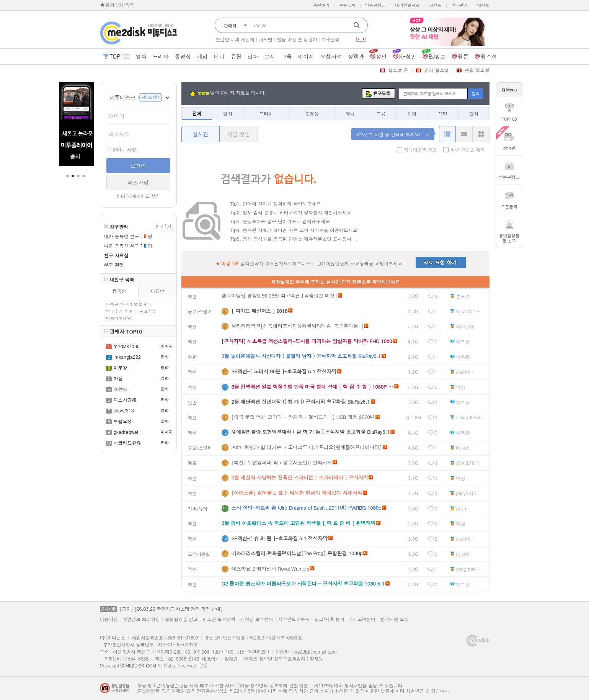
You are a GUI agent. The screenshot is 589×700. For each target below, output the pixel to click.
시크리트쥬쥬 (127, 442)
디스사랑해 (125, 400)
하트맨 (266, 39)
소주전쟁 (330, 39)
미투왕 (121, 367)
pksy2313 (124, 410)
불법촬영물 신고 (181, 619)
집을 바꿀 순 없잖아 (297, 39)
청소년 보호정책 (219, 619)
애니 (350, 114)
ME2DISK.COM (140, 665)
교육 (381, 114)
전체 (197, 113)
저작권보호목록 (294, 619)
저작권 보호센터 (257, 619)
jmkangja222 (127, 357)
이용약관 (109, 619)
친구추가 (163, 226)
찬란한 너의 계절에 (235, 39)
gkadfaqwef (126, 432)
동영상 (312, 114)
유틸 (443, 114)
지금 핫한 (239, 134)
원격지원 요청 (395, 619)
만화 (474, 114)
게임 (412, 114)
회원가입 (138, 182)
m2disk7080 (127, 346)
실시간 (200, 134)
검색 (475, 94)
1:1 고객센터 (362, 619)
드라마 (266, 114)
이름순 (157, 291)
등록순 (119, 291)
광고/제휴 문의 (329, 619)
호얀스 (121, 389)
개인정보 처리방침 (141, 619)
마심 (118, 378)
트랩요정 (123, 421)
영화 (228, 114)
